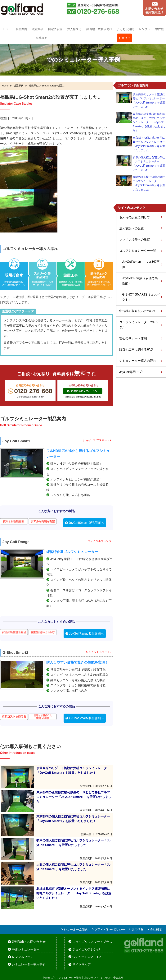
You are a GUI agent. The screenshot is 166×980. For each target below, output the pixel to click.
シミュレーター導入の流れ (138, 361)
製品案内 (21, 29)
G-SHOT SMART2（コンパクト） (141, 297)
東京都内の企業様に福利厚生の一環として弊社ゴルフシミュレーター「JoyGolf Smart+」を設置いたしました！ (149, 122)
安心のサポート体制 (133, 338)
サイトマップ (82, 964)
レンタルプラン (23, 957)
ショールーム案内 (76, 929)
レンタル (145, 29)
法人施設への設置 (132, 228)
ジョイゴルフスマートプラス (92, 942)
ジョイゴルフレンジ (86, 949)
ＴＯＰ (7, 29)
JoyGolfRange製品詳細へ (86, 634)
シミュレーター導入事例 (29, 964)
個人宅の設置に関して (135, 217)
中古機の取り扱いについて (138, 311)
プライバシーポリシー (110, 929)
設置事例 (38, 29)
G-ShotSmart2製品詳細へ (86, 718)
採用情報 (137, 929)
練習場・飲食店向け (99, 29)
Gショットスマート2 (87, 957)
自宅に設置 (55, 29)
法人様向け (74, 29)
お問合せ (124, 38)
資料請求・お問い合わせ (29, 942)
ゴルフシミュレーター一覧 (138, 251)
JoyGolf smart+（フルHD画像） (141, 264)
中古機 (159, 29)
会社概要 (42, 38)
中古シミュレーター (26, 949)
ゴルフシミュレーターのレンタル (139, 325)
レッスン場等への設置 (135, 239)
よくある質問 (125, 29)
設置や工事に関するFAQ (136, 350)
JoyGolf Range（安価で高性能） (140, 281)
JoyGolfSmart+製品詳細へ (86, 523)
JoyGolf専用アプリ (132, 372)
